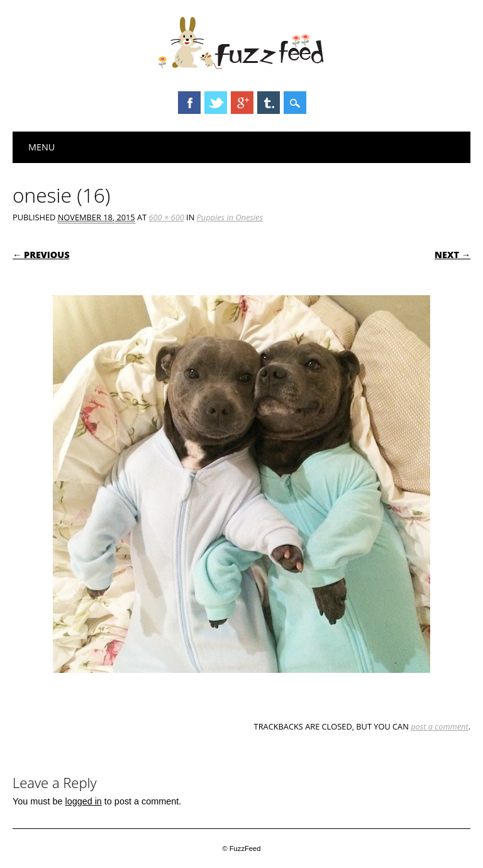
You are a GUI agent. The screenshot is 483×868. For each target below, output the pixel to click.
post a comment (440, 726)
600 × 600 (166, 217)
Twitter (216, 103)
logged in (83, 801)
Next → (452, 255)
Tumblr (269, 103)
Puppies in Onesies (230, 217)
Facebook (189, 103)
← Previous (41, 255)
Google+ (242, 103)
